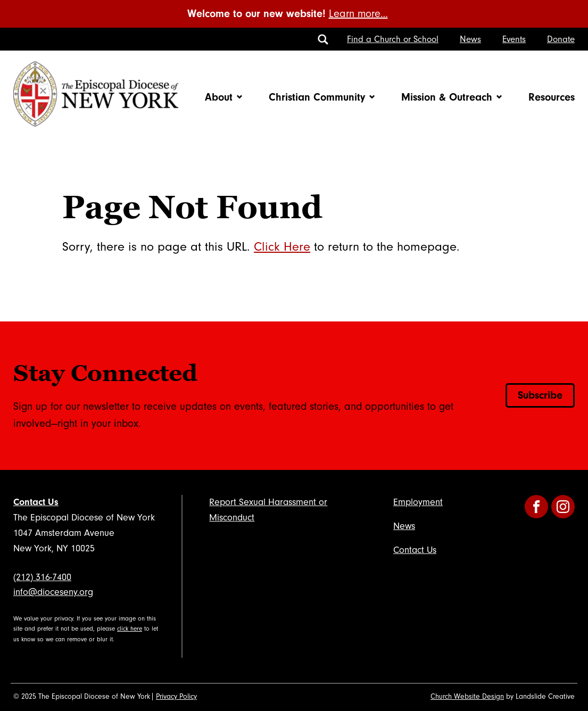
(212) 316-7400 (42, 577)
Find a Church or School (393, 39)
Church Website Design (467, 697)
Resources (552, 97)
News (470, 39)
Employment (418, 502)
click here (130, 629)
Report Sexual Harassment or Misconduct (268, 510)
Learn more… (358, 14)
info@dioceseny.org (53, 592)
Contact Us (36, 502)
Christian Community (317, 97)
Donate (561, 39)
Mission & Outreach (447, 97)
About (219, 97)
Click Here (282, 247)
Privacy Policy (176, 697)
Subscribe (540, 395)
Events (514, 39)
